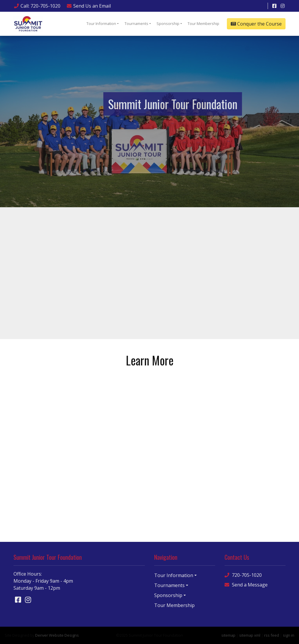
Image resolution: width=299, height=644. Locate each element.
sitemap (228, 635)
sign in (289, 635)
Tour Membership (203, 23)
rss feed (272, 635)
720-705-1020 (243, 575)
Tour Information (101, 23)
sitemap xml (250, 635)
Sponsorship (168, 23)
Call (37, 6)
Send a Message (246, 585)
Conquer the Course (256, 24)
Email (89, 6)
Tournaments (136, 23)
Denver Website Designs (57, 635)
